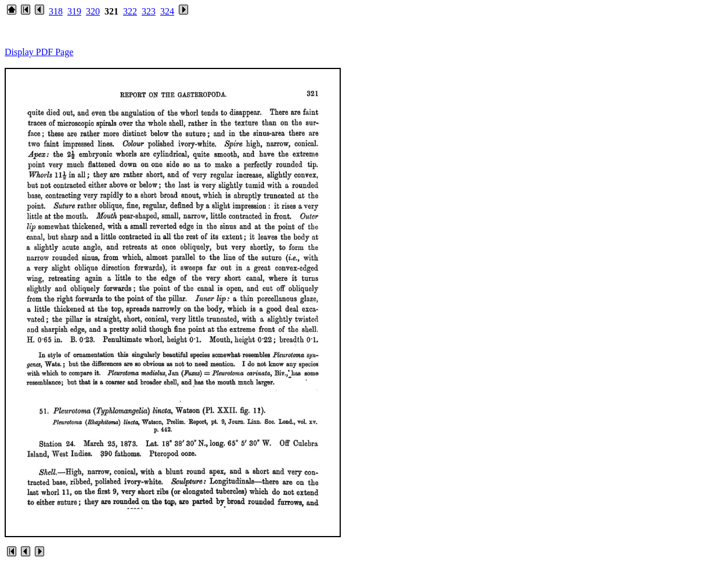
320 (93, 11)
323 (149, 11)
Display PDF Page (39, 52)
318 (56, 11)
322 (130, 11)
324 (167, 11)
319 (74, 11)
